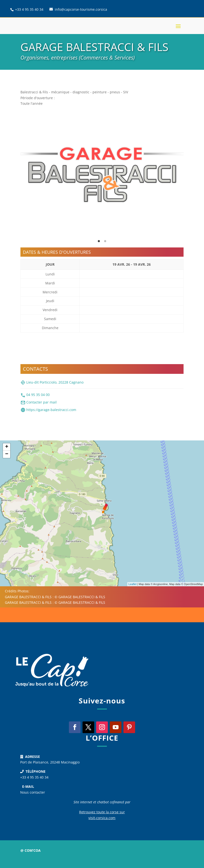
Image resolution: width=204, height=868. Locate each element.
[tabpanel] (102, 175)
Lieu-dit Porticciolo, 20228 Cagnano (52, 383)
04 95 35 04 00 (35, 395)
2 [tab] (105, 241)
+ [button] (7, 447)
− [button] (7, 454)
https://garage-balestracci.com (48, 410)
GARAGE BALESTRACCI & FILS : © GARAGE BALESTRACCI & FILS (55, 597)
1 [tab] (99, 241)
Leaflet (133, 584)
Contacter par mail (39, 403)
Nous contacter (33, 792)
